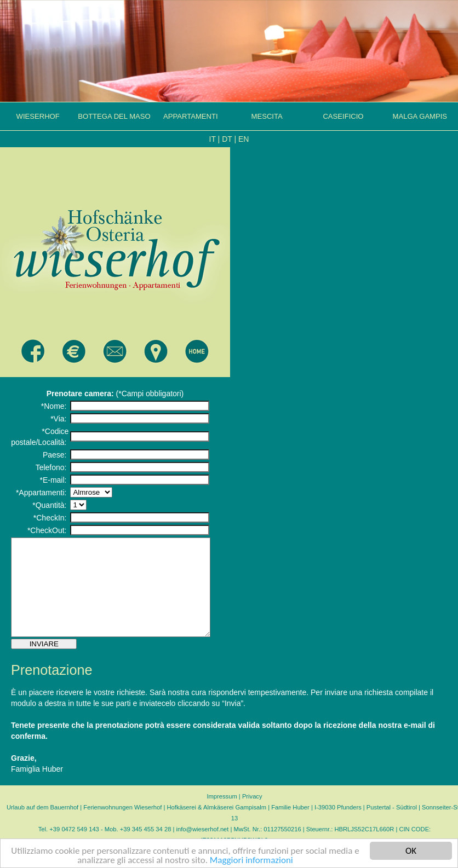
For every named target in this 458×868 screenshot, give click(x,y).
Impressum (222, 816)
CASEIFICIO (343, 116)
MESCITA (267, 116)
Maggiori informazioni (251, 861)
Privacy (252, 816)
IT (213, 139)
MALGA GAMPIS (420, 116)
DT (227, 139)
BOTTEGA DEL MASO (114, 116)
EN (244, 139)
